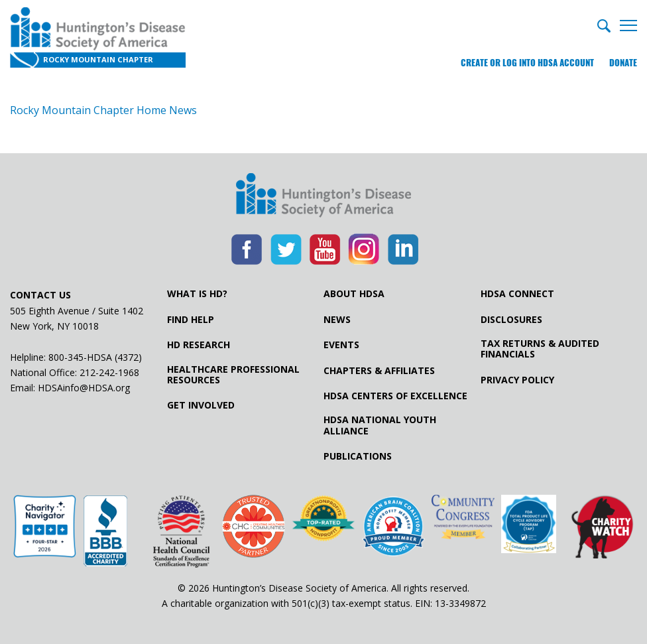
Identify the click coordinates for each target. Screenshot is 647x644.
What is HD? (197, 294)
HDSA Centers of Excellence (395, 396)
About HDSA (354, 294)
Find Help (191, 320)
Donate (623, 63)
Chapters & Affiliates (379, 371)
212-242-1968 (109, 372)
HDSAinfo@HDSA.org (84, 388)
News (337, 320)
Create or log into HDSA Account (527, 63)
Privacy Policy (517, 380)
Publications (358, 456)
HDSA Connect (517, 294)
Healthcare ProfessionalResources (233, 375)
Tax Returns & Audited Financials (540, 349)
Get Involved (201, 405)
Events (341, 345)
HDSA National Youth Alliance (380, 425)
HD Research (199, 345)
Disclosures (511, 320)
